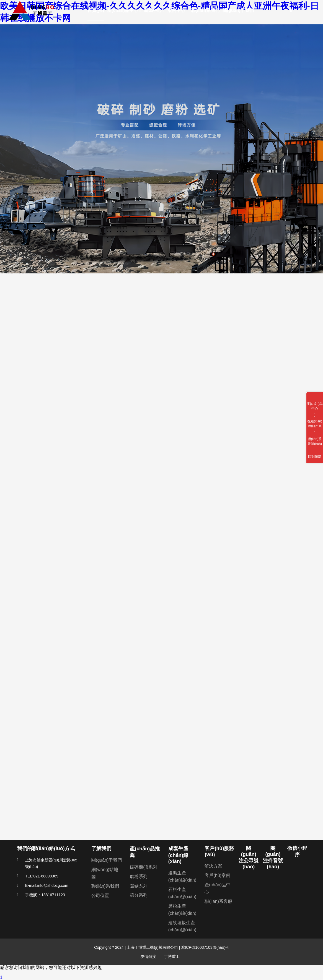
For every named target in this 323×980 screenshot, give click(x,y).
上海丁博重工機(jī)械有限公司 (152, 947)
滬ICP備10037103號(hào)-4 (204, 947)
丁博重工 (172, 957)
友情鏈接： (150, 957)
